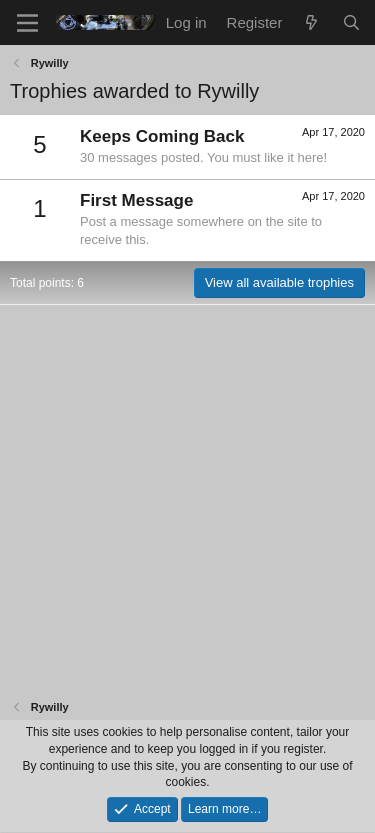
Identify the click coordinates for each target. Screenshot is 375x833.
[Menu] (27, 23)
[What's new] (311, 22)
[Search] (351, 22)
